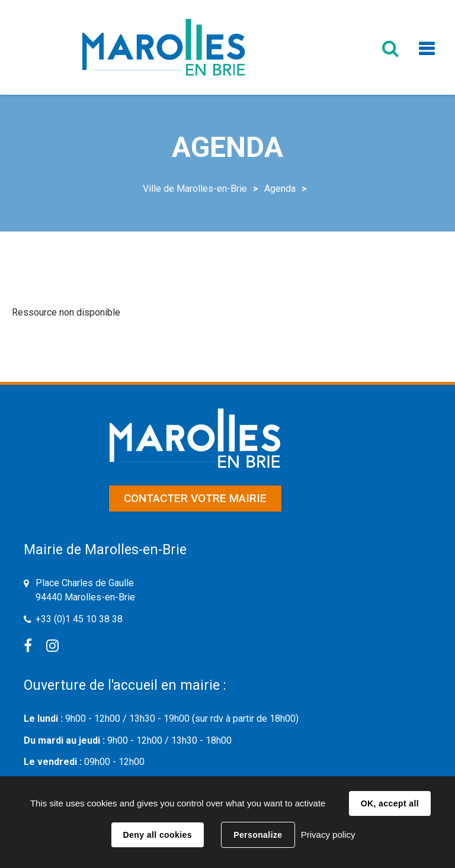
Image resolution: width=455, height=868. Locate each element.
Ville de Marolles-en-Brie (195, 189)
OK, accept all (390, 803)
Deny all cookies (158, 835)
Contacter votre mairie (195, 498)
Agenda (280, 189)
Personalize (258, 835)
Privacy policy (328, 835)
